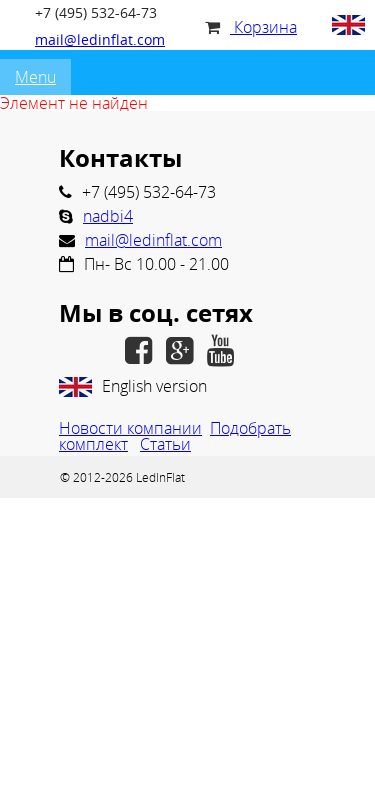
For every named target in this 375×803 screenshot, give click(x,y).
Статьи (165, 444)
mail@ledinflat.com (100, 39)
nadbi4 (108, 216)
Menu (35, 77)
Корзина (251, 27)
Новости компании (130, 428)
